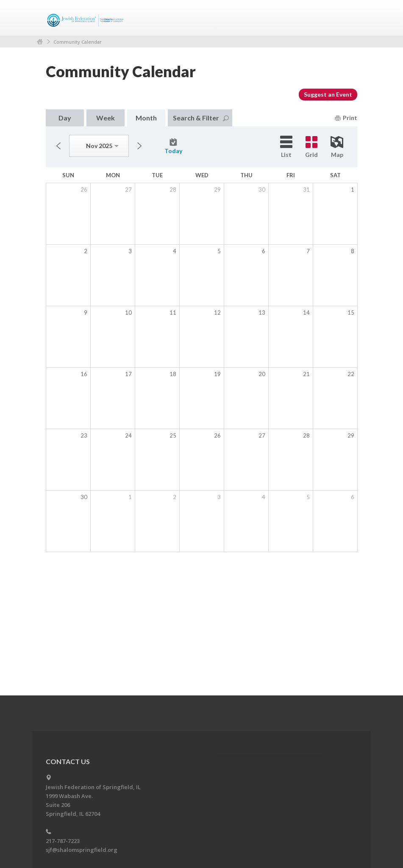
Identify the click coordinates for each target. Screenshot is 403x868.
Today (173, 146)
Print (346, 118)
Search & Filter (201, 118)
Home (40, 42)
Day (65, 118)
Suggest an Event (328, 94)
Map (337, 147)
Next (139, 146)
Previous (58, 146)
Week (106, 118)
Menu (347, 18)
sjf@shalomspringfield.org (82, 850)
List (286, 147)
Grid (311, 147)
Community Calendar (78, 42)
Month (146, 118)
